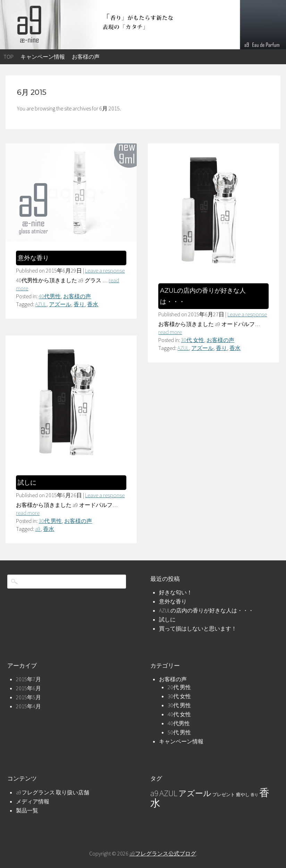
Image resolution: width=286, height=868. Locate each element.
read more (170, 332)
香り (79, 304)
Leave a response (105, 270)
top (9, 57)
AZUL (41, 304)
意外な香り (33, 258)
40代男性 (50, 296)
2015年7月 (28, 679)
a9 (38, 529)
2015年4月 (28, 706)
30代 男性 (50, 521)
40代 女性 (179, 714)
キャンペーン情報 (43, 57)
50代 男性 (179, 732)
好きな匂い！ (176, 592)
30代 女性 (192, 340)
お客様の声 (86, 57)
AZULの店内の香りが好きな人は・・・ (206, 610)
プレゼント (224, 795)
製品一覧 (27, 810)
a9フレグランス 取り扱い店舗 (53, 792)
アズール (60, 304)
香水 (93, 304)
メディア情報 (33, 801)
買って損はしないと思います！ (198, 628)
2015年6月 (28, 688)
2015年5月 (28, 697)
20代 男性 (179, 687)
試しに (27, 483)
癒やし (243, 795)
